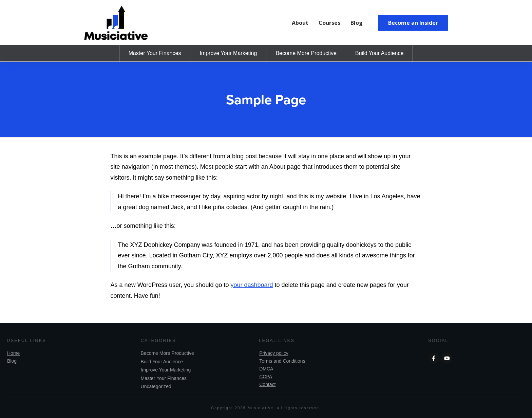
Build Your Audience (162, 362)
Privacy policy (274, 353)
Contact (267, 384)
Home (13, 353)
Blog (12, 361)
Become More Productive (167, 353)
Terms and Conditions (282, 361)
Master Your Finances (164, 378)
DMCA (266, 369)
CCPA (266, 377)
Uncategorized (156, 386)
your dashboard (252, 285)
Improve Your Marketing (166, 370)
